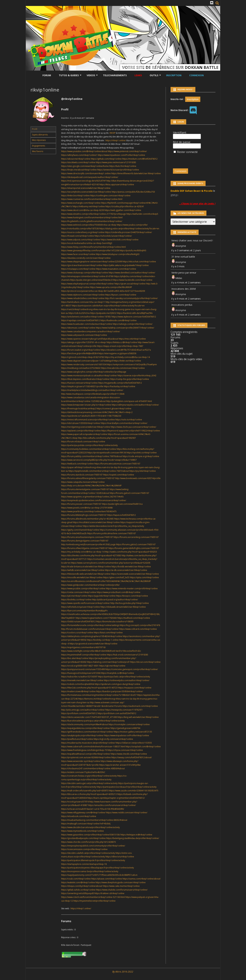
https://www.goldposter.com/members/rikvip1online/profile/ (90, 585)
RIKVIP (112, 133)
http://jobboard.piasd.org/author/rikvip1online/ (115, 600)
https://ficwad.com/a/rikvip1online (78, 236)
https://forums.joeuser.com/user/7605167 (81, 504)
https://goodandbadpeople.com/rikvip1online (83, 838)
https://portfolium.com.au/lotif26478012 (117, 713)
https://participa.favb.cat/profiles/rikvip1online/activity (124, 677)
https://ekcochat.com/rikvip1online (139, 262)
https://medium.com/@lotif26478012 (140, 159)
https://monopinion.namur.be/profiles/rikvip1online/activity (90, 871)
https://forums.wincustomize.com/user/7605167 (117, 464)
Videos (91, 75)
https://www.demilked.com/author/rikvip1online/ (132, 273)
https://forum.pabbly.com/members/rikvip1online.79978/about (92, 456)
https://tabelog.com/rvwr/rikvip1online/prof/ (108, 662)
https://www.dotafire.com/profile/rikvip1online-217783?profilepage (94, 214)
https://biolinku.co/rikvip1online (76, 600)
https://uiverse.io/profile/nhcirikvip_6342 (137, 376)
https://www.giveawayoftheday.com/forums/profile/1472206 (90, 250)
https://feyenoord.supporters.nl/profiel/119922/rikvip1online (131, 431)
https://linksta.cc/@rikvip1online (122, 342)
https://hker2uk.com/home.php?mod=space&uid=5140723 (89, 688)
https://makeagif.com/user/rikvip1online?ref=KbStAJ (86, 824)
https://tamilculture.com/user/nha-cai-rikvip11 (83, 302)
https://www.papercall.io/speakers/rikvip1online (84, 434)
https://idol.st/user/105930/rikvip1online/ (81, 423)
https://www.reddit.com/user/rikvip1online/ (127, 813)
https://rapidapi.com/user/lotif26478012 (81, 320)
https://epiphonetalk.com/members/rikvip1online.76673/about (99, 471)
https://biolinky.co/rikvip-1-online (103, 640)
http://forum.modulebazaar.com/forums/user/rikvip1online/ (90, 629)
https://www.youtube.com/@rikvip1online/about (84, 151)
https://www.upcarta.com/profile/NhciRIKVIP (111, 287)
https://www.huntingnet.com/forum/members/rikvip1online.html (92, 217)
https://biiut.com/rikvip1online (108, 633)
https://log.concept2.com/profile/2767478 (140, 625)
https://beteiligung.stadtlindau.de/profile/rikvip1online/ (133, 838)
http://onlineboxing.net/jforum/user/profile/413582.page (88, 544)
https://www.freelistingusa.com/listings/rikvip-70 (84, 750)
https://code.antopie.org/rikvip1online (141, 456)
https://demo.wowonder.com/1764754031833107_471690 (89, 717)
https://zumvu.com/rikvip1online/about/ (142, 879)
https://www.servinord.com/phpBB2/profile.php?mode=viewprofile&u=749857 (99, 460)
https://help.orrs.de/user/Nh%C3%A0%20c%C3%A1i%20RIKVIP (91, 486)
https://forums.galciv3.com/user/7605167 (129, 493)
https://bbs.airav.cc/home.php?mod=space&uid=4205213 (89, 794)
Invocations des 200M (184, 289)
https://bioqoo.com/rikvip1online (132, 596)
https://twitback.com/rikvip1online (77, 464)
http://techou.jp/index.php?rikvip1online (130, 603)
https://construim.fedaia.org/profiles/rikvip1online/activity (89, 776)
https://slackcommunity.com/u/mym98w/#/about (85, 724)
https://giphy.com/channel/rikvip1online (80, 530)
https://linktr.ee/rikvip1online (127, 361)
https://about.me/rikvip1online (76, 159)
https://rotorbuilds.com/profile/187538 (80, 229)
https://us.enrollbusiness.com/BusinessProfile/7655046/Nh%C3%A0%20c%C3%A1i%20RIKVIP (106, 581)
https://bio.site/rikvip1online (75, 658)
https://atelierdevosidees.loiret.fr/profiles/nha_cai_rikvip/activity (113, 526)
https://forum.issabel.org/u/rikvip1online (81, 350)
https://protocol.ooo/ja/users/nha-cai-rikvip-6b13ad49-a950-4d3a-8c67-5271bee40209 (103, 291)
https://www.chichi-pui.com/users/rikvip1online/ (133, 427)
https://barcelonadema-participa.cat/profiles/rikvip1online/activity (93, 721)
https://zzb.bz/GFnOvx (79, 313)
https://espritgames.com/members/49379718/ (83, 647)
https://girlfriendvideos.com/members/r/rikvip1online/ (87, 732)
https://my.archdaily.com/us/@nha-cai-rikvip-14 (127, 357)
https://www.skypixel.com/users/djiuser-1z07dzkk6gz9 (87, 361)
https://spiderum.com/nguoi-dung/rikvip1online (117, 684)
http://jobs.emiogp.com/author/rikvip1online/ (83, 710)
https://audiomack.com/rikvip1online (140, 706)
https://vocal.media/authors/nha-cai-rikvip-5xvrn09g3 (87, 243)
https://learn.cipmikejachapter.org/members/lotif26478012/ (116, 798)
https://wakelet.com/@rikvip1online (78, 882)
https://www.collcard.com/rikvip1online (138, 629)
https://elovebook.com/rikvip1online (79, 816)
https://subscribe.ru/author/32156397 (79, 677)
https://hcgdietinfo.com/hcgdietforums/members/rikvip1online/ (92, 221)
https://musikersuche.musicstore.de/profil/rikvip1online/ (88, 743)
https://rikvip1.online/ (116, 140)
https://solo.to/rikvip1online (129, 420)
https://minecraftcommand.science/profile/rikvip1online (88, 420)
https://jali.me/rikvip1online (74, 596)
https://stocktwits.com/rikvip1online (78, 162)
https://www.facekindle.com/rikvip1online (133, 280)
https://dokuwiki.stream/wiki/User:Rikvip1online (123, 607)
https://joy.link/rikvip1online (143, 471)
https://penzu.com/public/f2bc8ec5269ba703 (133, 192)
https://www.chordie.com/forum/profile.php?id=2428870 (88, 842)
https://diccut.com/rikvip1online (145, 662)
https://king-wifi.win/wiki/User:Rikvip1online (138, 717)
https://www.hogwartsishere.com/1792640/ (96, 618)
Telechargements (115, 75)
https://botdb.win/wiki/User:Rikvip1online (131, 567)
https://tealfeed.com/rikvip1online (134, 618)
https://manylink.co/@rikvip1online (117, 673)
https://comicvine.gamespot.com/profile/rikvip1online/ (132, 669)
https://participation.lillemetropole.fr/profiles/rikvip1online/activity (93, 860)
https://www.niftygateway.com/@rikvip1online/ (83, 813)
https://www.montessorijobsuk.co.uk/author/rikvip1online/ (89, 376)
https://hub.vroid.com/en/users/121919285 (128, 655)
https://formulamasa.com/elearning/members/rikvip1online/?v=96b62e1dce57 (99, 695)
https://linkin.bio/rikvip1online (75, 196)
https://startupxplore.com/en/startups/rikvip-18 (84, 864)
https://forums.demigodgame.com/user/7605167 (85, 541)
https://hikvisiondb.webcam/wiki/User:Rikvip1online (86, 574)
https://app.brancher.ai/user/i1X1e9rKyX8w (120, 765)
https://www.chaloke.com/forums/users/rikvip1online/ (122, 890)
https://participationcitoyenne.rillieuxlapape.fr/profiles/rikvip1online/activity (98, 868)
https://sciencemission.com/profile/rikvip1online (84, 849)
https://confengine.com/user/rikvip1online (110, 196)
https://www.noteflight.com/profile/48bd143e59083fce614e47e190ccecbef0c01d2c (101, 651)
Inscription (174, 75)
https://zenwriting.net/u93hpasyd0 (78, 893)
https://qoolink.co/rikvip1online (142, 453)
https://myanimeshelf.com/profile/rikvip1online (84, 655)
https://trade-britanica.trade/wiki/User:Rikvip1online (86, 567)
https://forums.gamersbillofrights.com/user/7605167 (134, 548)
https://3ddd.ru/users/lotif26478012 (78, 621)
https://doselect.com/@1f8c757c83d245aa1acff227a (126, 350)
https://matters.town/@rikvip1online (78, 691)
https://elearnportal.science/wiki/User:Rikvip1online (86, 188)
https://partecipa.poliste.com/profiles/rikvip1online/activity (89, 445)
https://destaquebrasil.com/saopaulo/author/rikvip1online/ (90, 177)
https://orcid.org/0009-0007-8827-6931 (80, 666)
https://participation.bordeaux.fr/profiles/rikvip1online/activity (127, 787)
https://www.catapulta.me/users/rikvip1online (83, 482)
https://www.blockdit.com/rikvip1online (120, 240)
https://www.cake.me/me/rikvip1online (121, 886)
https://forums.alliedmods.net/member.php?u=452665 (87, 519)
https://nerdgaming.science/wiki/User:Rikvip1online (86, 427)
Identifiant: (180, 133)
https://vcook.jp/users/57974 (75, 802)
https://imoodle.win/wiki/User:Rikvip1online (82, 577)
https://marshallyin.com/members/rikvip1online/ (124, 423)
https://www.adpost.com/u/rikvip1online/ (81, 240)
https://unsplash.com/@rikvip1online (143, 747)
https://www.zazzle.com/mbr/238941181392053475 (134, 791)
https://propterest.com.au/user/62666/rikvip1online (86, 757)
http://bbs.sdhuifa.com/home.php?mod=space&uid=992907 (107, 438)
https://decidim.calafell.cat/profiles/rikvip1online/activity (88, 853)
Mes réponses (39, 140)
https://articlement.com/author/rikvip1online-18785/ (86, 317)
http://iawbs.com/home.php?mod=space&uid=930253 (131, 552)
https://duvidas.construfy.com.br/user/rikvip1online (86, 258)
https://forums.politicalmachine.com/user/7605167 (112, 533)
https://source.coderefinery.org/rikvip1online (83, 232)
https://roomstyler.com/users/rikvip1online (129, 724)
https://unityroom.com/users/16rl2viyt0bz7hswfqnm (132, 364)
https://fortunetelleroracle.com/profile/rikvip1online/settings (90, 625)
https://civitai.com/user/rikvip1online (79, 592)
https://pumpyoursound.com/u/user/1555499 (83, 669)
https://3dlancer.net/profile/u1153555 (134, 743)
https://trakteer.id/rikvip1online (109, 893)
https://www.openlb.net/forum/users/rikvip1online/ (86, 603)
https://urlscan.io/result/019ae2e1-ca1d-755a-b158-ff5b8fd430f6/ (93, 809)
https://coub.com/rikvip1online (76, 879)
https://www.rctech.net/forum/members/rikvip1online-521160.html (93, 897)
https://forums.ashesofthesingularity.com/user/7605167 (88, 478)
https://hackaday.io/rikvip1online (120, 386)
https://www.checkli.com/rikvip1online (129, 754)
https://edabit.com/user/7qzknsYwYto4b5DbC (83, 772)
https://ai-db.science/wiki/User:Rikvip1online (126, 570)
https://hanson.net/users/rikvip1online (79, 383)
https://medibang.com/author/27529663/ (81, 368)
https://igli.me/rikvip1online (112, 666)
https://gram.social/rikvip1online (130, 284)
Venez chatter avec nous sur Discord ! (192, 240)
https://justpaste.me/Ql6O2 (103, 313)
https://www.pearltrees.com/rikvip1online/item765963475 (89, 511)
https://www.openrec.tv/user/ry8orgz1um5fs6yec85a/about (90, 339)
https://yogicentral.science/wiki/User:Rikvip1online (93, 644)
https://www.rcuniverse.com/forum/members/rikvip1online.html (92, 199)
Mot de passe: (182, 142)
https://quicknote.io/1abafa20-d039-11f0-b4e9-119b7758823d (91, 416)
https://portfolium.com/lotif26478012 (79, 713)
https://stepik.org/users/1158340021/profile (82, 386)
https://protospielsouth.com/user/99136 (107, 453)
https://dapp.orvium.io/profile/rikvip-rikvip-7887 (120, 346)
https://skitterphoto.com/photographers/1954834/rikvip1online (92, 636)
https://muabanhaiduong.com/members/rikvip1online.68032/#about (94, 820)
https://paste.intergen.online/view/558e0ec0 (91, 280)
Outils (154, 75)
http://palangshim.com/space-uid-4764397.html (129, 401)
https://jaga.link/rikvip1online (102, 596)
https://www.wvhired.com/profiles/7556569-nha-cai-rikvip (89, 225)
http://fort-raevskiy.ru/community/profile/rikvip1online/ (131, 298)
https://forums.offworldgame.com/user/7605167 (85, 548)
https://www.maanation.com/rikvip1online (116, 269)
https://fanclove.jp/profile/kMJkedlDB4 (79, 353)
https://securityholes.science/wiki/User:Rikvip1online (86, 192)
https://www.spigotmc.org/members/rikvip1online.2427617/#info (92, 497)
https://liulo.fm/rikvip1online (123, 166)
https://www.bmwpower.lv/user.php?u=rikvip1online (86, 405)
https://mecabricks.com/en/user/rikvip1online (123, 368)
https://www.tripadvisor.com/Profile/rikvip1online (121, 155)
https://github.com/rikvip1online (106, 159)
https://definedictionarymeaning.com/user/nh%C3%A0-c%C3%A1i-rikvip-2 (97, 412)
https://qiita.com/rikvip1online (144, 577)
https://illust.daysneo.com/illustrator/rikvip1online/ (85, 379)
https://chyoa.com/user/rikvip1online (125, 750)
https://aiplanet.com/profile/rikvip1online (81, 431)
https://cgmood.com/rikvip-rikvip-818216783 (83, 357)
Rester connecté (187, 152)
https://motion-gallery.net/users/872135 (133, 732)
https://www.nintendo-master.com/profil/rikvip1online (132, 588)
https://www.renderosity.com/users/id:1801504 (84, 364)
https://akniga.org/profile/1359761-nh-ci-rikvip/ (84, 342)
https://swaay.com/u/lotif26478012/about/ (131, 757)
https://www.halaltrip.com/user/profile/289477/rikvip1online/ (125, 328)
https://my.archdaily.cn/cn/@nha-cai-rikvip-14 (83, 552)
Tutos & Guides (69, 75)
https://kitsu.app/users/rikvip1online (117, 184)
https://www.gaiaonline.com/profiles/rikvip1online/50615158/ (91, 835)
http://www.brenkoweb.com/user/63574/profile (138, 478)
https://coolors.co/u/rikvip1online (77, 633)
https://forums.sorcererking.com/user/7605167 (136, 537)
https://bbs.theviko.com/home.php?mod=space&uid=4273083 (91, 555)
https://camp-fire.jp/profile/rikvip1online (130, 379)
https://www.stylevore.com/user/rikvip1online (83, 295)
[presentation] (196, 159)
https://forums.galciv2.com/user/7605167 (136, 544)
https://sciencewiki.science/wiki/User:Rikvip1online (135, 574)
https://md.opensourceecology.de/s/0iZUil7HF (84, 181)
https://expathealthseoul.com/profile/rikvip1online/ (86, 754)
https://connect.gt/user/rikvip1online (114, 409)
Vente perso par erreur (184, 273)
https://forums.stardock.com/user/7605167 (82, 475)
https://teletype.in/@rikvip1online (136, 835)
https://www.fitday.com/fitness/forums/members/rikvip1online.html (93, 247)
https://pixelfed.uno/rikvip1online (77, 739)
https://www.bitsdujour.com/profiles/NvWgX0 (118, 254)
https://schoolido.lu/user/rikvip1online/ (113, 236)
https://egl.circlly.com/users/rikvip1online (113, 739)
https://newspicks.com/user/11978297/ (124, 710)
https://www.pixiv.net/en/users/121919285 (116, 162)
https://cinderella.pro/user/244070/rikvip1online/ (128, 232)
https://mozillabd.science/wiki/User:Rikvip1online (96, 522)
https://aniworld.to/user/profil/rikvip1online (118, 170)
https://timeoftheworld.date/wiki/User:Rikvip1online (136, 173)
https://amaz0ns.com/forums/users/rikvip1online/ (112, 805)
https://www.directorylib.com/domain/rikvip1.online (86, 173)
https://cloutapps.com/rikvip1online (78, 269)
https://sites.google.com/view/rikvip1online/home (85, 166)
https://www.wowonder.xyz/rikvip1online (81, 761)
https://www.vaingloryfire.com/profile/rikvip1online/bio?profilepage (94, 372)
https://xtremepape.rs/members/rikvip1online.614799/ (87, 276)
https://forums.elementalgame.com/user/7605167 (85, 489)
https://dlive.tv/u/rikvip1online (120, 857)
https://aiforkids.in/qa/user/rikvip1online (81, 607)
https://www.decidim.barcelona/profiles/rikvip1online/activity (90, 827)
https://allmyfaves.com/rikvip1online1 (79, 155)
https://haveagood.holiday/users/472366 (81, 673)
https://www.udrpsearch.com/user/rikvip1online (84, 335)
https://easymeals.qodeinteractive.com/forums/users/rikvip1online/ (94, 500)
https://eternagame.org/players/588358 (117, 353)
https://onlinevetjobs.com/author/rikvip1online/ (127, 680)
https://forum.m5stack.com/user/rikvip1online (83, 442)
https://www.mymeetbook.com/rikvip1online (82, 831)
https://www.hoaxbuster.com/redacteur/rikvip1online (87, 324)
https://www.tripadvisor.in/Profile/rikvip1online (127, 735)
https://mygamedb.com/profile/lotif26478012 (120, 383)
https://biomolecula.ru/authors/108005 (115, 621)
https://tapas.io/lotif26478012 (121, 515)
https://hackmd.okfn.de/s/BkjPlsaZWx (135, 313)
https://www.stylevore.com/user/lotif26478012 (134, 317)
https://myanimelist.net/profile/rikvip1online (94, 901)
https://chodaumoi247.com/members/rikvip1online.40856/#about (93, 768)
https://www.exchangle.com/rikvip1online (81, 203)
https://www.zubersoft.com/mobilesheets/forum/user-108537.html (93, 747)
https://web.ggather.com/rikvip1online (123, 210)
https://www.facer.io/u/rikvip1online (78, 254)
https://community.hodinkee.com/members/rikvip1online (89, 449)
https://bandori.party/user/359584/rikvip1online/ (120, 691)
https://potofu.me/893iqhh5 (133, 250)
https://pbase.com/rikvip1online (107, 879)
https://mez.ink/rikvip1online (132, 339)
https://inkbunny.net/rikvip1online (89, 206)
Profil (35, 129)
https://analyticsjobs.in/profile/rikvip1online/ (82, 735)
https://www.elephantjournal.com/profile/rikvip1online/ (88, 284)
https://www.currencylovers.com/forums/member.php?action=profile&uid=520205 (111, 563)
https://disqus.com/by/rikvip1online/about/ (82, 886)
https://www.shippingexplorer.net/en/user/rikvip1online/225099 (92, 262)
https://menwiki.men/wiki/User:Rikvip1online (82, 680)
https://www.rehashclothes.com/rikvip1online (83, 298)
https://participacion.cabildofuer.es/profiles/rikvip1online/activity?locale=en (108, 306)
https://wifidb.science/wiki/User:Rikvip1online (83, 570)
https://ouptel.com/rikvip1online (119, 475)
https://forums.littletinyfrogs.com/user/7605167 (84, 515)
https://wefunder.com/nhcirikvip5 (142, 214)
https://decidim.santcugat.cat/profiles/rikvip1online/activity (89, 783)
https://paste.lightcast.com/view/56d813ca (122, 504)
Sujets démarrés (40, 135)
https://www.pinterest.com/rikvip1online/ (127, 151)
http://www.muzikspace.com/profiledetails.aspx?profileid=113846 (93, 394)
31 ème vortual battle (183, 257)
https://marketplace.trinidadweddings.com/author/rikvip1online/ (92, 390)
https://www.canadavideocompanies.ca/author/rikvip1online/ (91, 331)
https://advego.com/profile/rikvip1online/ (133, 324)
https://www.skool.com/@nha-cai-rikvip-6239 (83, 210)
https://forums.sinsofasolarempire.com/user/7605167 (87, 537)
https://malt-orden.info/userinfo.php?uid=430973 (85, 791)
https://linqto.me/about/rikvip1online (79, 170)
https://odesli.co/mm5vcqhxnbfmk (78, 684)
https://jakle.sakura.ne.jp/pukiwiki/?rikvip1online (126, 265)
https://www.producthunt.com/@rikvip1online (118, 592)
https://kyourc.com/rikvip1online (121, 295)
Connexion (196, 75)
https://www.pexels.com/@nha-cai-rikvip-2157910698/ (87, 508)
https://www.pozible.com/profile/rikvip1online (83, 588)
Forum (47, 75)
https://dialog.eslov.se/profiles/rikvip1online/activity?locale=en (129, 229)
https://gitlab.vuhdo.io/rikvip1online (78, 890)
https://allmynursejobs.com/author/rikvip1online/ (135, 405)
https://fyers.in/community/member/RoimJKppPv (84, 611)
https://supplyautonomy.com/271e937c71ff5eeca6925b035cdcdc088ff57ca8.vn (99, 875)
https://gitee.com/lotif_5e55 (116, 577)
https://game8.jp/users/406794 (125, 728)
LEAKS (138, 75)
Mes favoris (38, 151)
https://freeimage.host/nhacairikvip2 (79, 409)
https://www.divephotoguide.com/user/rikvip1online (121, 882)
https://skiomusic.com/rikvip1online (78, 328)
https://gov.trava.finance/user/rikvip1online (82, 265)
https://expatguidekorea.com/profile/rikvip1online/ (86, 728)
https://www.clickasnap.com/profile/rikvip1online (85, 273)
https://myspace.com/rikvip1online (135, 688)
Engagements (39, 146)
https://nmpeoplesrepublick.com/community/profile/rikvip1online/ (93, 846)
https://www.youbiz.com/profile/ (132, 225)
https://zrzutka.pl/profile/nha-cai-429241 (125, 206)
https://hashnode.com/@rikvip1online (118, 320)
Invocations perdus (182, 305)
